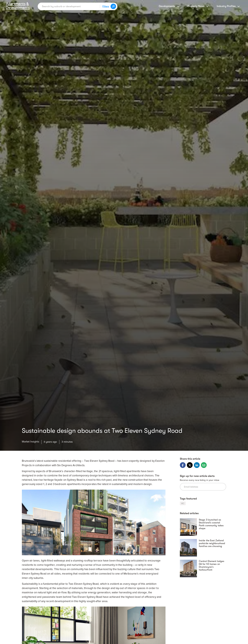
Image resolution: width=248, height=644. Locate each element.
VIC (183, 503)
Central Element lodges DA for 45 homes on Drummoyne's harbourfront (212, 565)
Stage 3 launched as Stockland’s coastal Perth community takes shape (211, 524)
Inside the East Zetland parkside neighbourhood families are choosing (212, 543)
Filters (106, 6)
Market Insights (30, 442)
